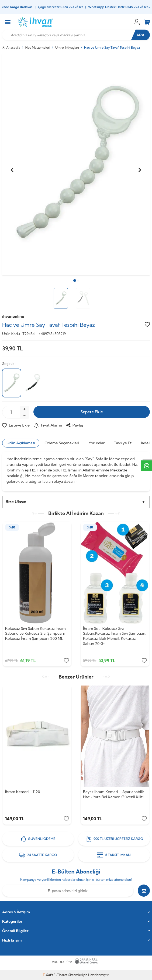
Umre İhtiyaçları (67, 47)
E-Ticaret (61, 975)
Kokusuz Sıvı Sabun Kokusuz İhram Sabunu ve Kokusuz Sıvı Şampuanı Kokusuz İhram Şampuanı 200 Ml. (35, 634)
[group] (76, 165)
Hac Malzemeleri (38, 47)
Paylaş (75, 425)
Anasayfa (11, 47)
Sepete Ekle (91, 412)
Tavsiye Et (123, 443)
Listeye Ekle (16, 425)
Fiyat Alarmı (48, 425)
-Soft (48, 975)
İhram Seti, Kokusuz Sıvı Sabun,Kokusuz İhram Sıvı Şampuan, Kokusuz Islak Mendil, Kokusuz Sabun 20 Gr (115, 636)
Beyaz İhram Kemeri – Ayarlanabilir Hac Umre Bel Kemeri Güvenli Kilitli (114, 794)
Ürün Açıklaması (21, 443)
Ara (141, 35)
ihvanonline (13, 316)
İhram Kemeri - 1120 (23, 792)
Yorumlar (97, 443)
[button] (75, 280)
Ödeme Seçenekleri (62, 443)
